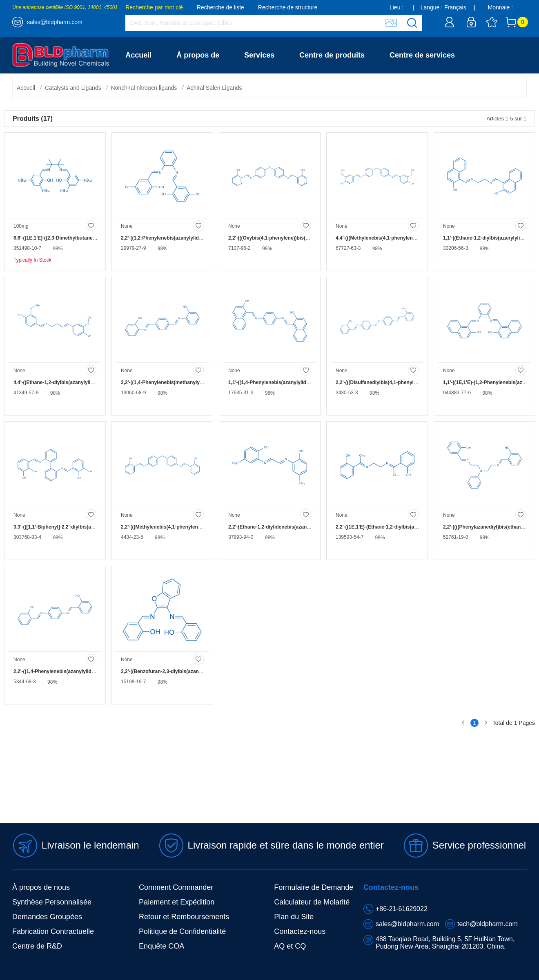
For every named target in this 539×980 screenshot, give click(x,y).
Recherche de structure (288, 7)
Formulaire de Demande (314, 887)
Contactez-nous (153, 92)
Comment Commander (176, 887)
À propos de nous (41, 887)
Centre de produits (332, 55)
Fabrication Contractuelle (53, 931)
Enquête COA (161, 946)
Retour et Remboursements (184, 917)
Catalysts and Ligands (73, 88)
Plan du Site (294, 917)
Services (259, 55)
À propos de (198, 55)
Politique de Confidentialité (182, 931)
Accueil (138, 55)
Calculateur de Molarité (312, 902)
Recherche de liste (220, 7)
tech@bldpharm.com (488, 924)
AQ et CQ (290, 946)
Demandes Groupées (47, 917)
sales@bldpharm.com (55, 22)
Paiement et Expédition (177, 902)
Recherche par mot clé (154, 7)
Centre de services (422, 55)
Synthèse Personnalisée (52, 902)
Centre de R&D (37, 946)
